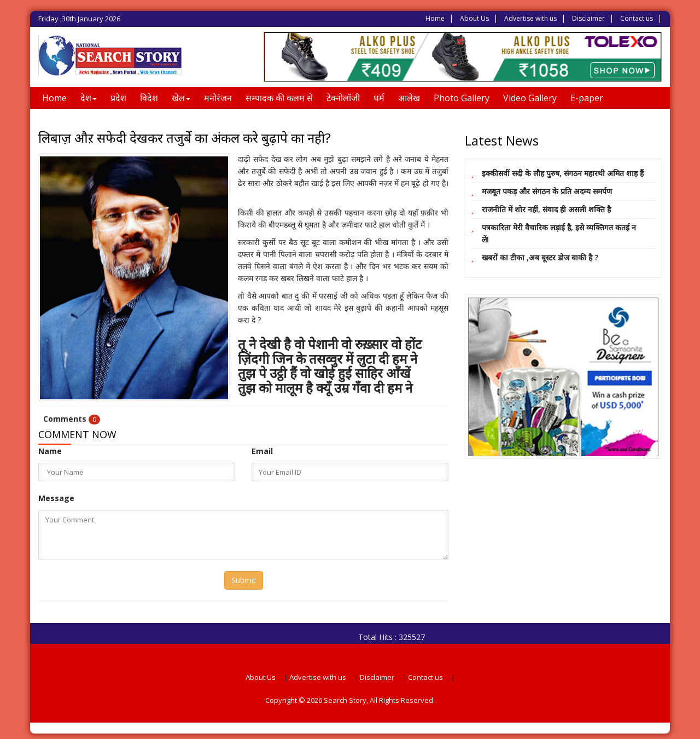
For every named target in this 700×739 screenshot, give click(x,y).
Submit (244, 580)
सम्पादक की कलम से (279, 98)
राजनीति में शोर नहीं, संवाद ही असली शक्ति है (546, 209)
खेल (181, 98)
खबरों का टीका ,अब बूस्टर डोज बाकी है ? (540, 257)
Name (50, 451)
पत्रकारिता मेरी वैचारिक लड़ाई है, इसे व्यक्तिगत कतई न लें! (559, 233)
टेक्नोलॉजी (343, 98)
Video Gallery (530, 98)
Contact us (637, 18)
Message (56, 498)
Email (262, 451)
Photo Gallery (462, 98)
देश (89, 98)
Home (435, 18)
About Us (474, 18)
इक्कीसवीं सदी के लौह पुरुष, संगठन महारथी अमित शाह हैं (563, 173)
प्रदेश (118, 98)
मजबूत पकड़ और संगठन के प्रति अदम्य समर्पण (547, 191)
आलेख (409, 98)
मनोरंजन (218, 98)
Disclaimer (588, 18)
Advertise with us (530, 18)
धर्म (379, 98)
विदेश (149, 98)
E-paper (587, 98)
